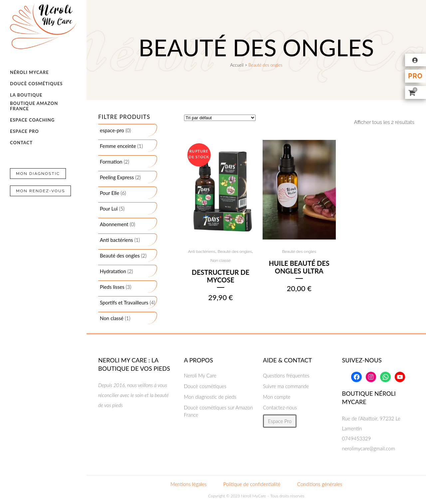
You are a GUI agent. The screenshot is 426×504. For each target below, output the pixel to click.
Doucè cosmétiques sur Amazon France (218, 411)
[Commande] (220, 118)
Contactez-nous (280, 407)
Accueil (237, 65)
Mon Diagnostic (38, 174)
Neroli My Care (200, 375)
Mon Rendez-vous (40, 191)
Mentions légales (189, 484)
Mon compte (277, 397)
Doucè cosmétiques (205, 386)
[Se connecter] (416, 60)
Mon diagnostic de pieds (210, 397)
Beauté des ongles (235, 252)
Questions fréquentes (286, 375)
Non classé (220, 260)
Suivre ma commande (286, 386)
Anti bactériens (202, 252)
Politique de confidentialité (252, 484)
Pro (415, 76)
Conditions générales (320, 484)
